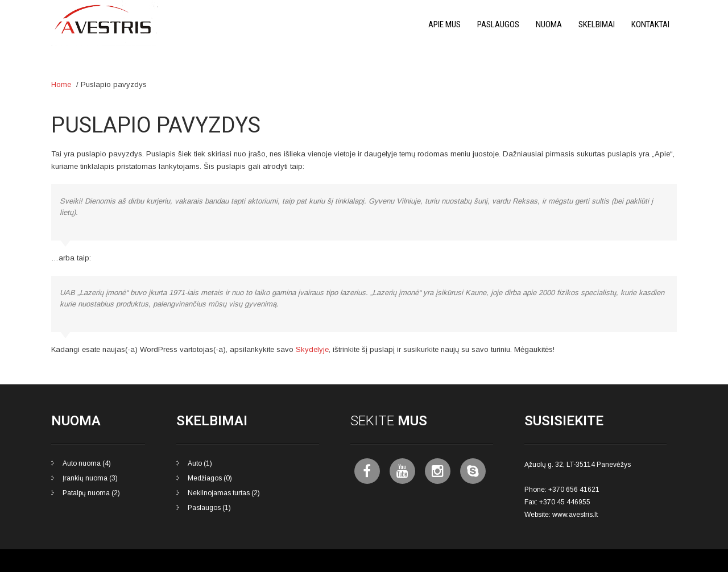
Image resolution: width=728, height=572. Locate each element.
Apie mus (444, 24)
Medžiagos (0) (210, 478)
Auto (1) (200, 463)
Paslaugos (498, 24)
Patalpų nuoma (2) (91, 493)
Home (61, 84)
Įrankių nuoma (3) (90, 478)
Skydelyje (312, 349)
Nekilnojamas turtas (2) (224, 493)
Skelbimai (597, 24)
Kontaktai (650, 24)
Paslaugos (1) (209, 508)
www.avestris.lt (575, 515)
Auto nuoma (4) (87, 463)
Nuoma (549, 24)
